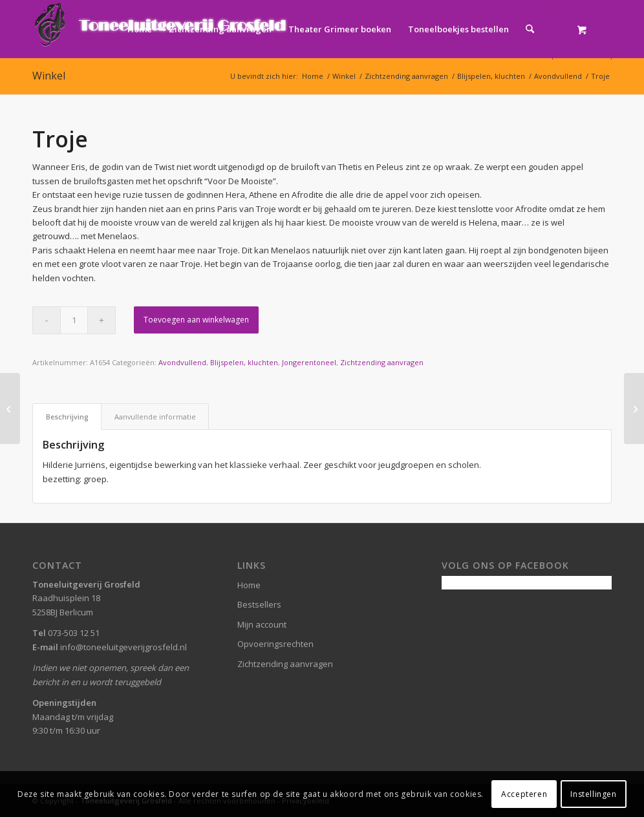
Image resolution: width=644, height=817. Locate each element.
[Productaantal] (74, 320)
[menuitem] (140, 29)
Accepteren (524, 794)
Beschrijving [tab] (67, 417)
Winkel (49, 76)
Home (249, 585)
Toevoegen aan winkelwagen (196, 320)
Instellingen (593, 794)
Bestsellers (259, 604)
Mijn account (262, 624)
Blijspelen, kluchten (244, 362)
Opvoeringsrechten (275, 644)
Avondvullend (182, 362)
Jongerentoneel (309, 362)
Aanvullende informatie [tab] (155, 417)
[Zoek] (530, 29)
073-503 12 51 (74, 633)
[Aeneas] (634, 408)
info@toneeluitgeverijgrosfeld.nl (123, 647)
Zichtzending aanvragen (382, 362)
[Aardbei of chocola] (10, 408)
